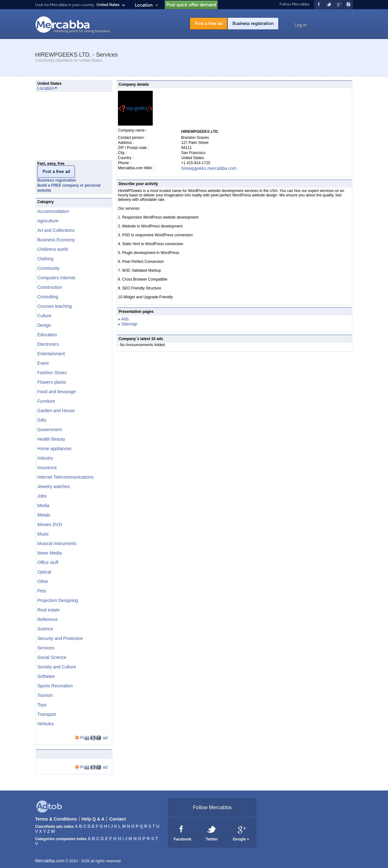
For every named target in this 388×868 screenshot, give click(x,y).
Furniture (46, 401)
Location (144, 5)
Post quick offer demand (191, 5)
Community (49, 268)
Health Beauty (51, 439)
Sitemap (129, 324)
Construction (50, 287)
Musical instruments (57, 543)
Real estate (49, 610)
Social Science (52, 657)
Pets (42, 591)
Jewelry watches (54, 487)
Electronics (48, 344)
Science (45, 629)
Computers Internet (56, 278)
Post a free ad (209, 24)
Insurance (47, 468)
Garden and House (56, 411)
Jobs (42, 496)
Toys (42, 705)
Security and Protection (60, 638)
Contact (117, 819)
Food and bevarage (56, 392)
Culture (44, 316)
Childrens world (52, 249)
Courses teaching (55, 306)
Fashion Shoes (52, 373)
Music (43, 534)
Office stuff (48, 562)
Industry (45, 458)
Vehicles (46, 724)
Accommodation (53, 211)
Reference (48, 619)
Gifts (42, 420)
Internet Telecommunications (65, 477)
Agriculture (48, 221)
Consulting (48, 297)
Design (44, 325)
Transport (47, 714)
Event (43, 363)
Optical (44, 572)
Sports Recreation (55, 686)
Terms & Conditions (56, 819)
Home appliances (54, 449)
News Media (49, 553)
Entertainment (51, 354)
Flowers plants (52, 382)
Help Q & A (93, 819)
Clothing (45, 259)
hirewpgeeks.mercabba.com (209, 168)
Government (49, 430)
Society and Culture (57, 667)
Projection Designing (58, 600)
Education (47, 335)
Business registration (253, 24)
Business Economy (56, 240)
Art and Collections (56, 230)
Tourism (45, 695)
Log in (301, 25)
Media (43, 505)
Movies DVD (50, 524)
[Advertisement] (67, 128)
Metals (44, 515)
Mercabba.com (50, 861)
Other (43, 581)
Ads (125, 319)
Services (46, 648)
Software (46, 676)
